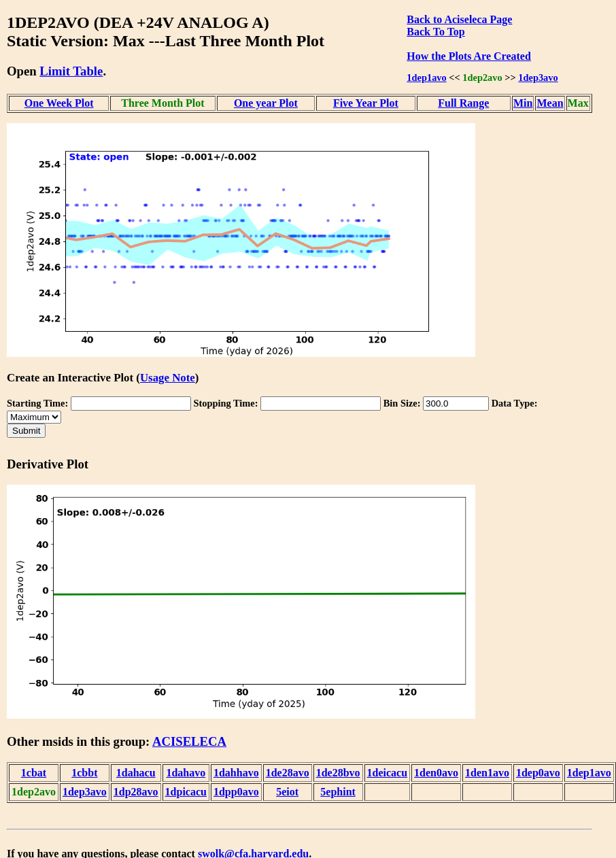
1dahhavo (236, 773)
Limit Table (71, 71)
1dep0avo (538, 773)
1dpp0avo (236, 792)
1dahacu (136, 773)
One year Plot (266, 103)
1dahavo (186, 773)
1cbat (34, 773)
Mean (550, 103)
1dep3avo (538, 78)
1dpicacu (186, 792)
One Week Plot (59, 103)
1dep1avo (426, 78)
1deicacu (388, 773)
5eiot (287, 792)
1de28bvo (338, 773)
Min (523, 103)
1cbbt (84, 773)
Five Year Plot (366, 103)
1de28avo (288, 773)
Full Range (463, 103)
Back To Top (435, 32)
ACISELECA (189, 741)
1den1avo (487, 773)
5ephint (338, 792)
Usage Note (168, 378)
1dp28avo (136, 792)
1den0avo (436, 773)
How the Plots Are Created (468, 56)
